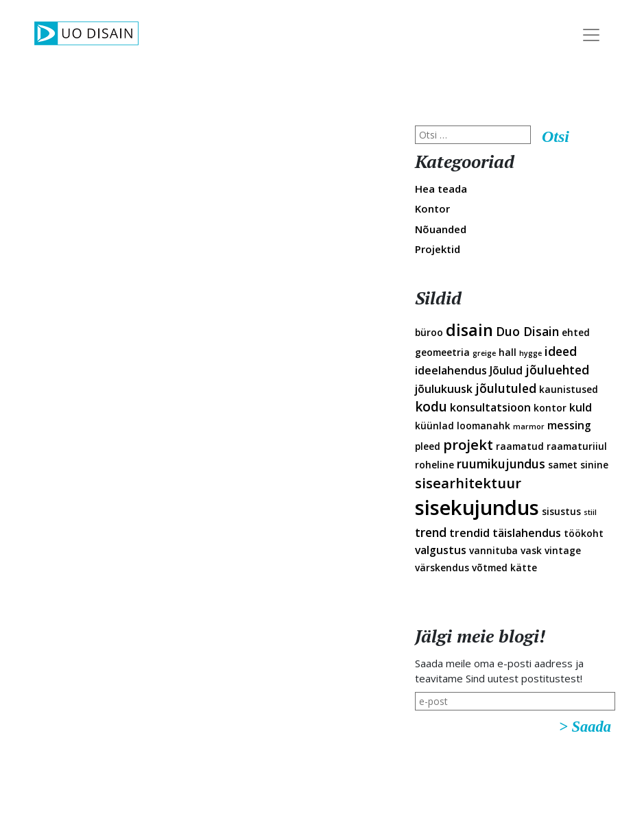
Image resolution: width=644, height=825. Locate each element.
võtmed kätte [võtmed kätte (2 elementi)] (504, 567)
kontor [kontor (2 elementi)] (550, 408)
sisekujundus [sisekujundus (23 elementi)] (477, 507)
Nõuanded (441, 229)
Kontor (432, 208)
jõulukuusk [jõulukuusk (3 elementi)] (444, 389)
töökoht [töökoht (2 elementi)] (584, 533)
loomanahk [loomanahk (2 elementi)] (484, 426)
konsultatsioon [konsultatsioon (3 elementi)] (490, 407)
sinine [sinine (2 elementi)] (594, 465)
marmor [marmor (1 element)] (529, 427)
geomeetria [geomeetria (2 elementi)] (442, 352)
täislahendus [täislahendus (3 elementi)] (527, 533)
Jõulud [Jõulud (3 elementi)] (506, 370)
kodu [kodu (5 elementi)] (431, 407)
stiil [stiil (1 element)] (590, 512)
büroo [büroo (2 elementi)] (429, 332)
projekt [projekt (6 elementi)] (468, 444)
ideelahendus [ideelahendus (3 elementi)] (451, 370)
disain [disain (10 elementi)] (469, 330)
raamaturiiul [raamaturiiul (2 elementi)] (577, 446)
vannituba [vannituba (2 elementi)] (493, 550)
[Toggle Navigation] (591, 35)
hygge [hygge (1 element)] (530, 353)
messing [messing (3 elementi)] (569, 425)
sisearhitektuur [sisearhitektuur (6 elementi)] (468, 483)
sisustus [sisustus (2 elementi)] (561, 511)
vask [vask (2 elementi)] (531, 550)
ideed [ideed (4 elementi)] (561, 351)
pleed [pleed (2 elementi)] (428, 446)
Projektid (438, 249)
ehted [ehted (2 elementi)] (576, 332)
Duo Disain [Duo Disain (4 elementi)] (527, 331)
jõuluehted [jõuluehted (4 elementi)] (557, 370)
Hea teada (441, 189)
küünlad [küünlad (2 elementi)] (434, 426)
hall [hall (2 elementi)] (508, 352)
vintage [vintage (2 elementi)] (563, 550)
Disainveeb (618, 109)
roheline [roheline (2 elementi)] (434, 465)
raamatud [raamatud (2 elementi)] (520, 446)
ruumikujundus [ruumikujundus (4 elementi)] (501, 464)
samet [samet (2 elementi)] (563, 465)
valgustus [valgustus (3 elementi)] (441, 550)
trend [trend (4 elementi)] (431, 532)
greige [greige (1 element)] (484, 353)
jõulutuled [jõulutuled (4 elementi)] (506, 388)
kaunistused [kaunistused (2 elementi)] (569, 389)
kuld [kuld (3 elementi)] (581, 407)
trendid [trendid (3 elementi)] (469, 533)
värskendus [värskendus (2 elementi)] (442, 567)
